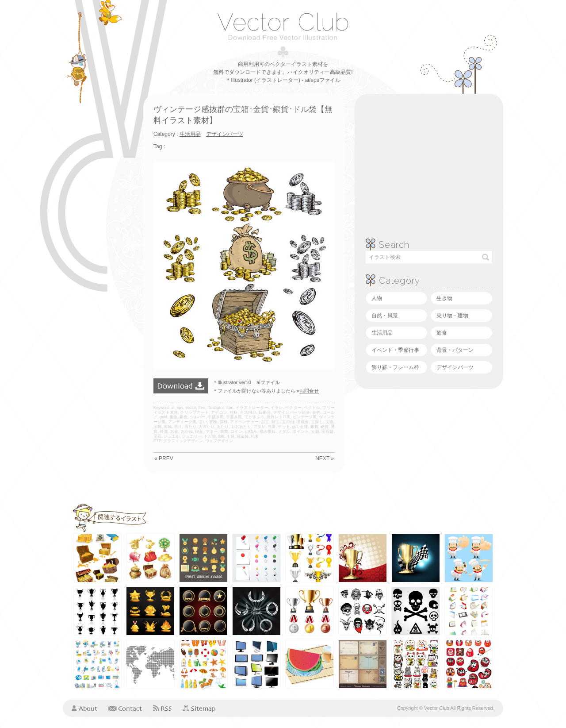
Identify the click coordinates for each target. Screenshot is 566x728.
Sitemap (199, 709)
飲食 (442, 333)
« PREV (164, 458)
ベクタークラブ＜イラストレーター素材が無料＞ (283, 26)
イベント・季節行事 (395, 350)
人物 (377, 298)
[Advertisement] (98, 227)
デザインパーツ (455, 367)
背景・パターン (455, 350)
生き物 (444, 298)
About (84, 708)
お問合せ (309, 391)
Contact (125, 708)
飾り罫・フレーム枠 (395, 367)
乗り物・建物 (452, 316)
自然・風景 (385, 316)
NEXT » (325, 458)
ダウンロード (181, 386)
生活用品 (382, 333)
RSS (162, 708)
